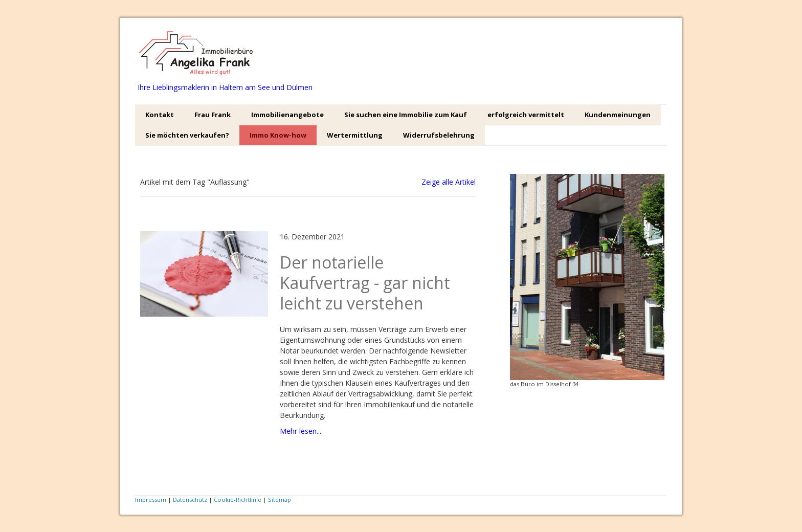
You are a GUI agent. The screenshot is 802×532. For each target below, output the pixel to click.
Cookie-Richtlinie (238, 500)
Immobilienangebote (287, 115)
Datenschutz (190, 500)
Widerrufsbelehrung (439, 135)
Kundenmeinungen (618, 115)
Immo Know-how (278, 135)
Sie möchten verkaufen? (187, 135)
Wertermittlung (355, 135)
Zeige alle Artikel (449, 182)
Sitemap (280, 500)
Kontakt (160, 115)
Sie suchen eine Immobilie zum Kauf (406, 115)
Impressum (151, 500)
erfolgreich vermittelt (526, 115)
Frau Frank (213, 115)
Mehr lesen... (300, 431)
